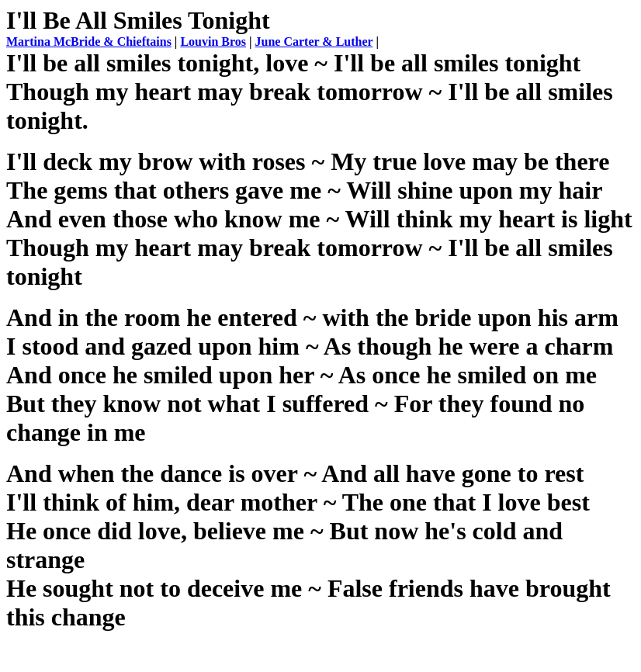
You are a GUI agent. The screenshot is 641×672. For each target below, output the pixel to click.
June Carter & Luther (314, 42)
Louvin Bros (213, 42)
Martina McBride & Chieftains (89, 42)
